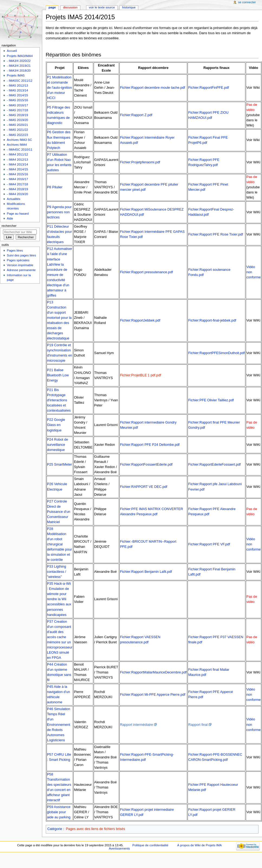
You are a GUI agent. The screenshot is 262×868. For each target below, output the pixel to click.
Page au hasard (18, 214)
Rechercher (9, 226)
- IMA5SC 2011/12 (19, 81)
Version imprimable (20, 265)
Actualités (14, 199)
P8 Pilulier (55, 187)
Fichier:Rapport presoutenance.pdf (146, 272)
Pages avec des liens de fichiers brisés (95, 829)
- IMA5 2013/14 (17, 90)
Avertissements (119, 848)
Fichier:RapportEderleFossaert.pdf (214, 465)
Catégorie (55, 829)
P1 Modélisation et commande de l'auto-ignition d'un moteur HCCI (60, 88)
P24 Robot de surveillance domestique (58, 445)
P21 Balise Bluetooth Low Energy (58, 375)
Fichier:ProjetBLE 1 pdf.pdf (140, 375)
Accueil (12, 51)
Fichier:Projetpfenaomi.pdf (140, 162)
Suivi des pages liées (21, 255)
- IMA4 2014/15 (17, 169)
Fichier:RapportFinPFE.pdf (208, 88)
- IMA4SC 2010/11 (19, 150)
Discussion (70, 7)
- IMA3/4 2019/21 (19, 66)
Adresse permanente (21, 270)
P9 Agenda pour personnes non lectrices (59, 212)
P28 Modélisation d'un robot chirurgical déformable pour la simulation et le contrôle (60, 544)
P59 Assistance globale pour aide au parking (59, 812)
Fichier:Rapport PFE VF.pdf (209, 544)
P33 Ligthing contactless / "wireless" (57, 572)
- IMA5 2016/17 (17, 105)
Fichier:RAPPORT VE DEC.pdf (143, 487)
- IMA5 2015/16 (17, 100)
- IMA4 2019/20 (17, 194)
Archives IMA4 (17, 145)
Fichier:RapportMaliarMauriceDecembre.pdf (153, 672)
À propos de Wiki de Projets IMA (199, 845)
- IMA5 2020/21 (17, 125)
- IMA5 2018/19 (17, 115)
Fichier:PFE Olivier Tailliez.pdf (211, 400)
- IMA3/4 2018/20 (19, 71)
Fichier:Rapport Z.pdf (136, 115)
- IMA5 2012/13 (17, 85)
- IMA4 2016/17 (17, 179)
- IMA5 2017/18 (17, 110)
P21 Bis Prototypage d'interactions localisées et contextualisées (59, 400)
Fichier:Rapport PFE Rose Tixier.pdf (215, 234)
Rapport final (198, 725)
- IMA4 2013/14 (17, 164)
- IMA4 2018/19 (17, 189)
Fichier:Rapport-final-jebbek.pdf (212, 320)
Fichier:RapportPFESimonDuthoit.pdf (216, 353)
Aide (10, 218)
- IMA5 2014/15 (17, 95)
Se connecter (247, 2)
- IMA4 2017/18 (17, 184)
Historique (129, 7)
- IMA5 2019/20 (17, 120)
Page (52, 7)
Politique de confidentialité (150, 845)
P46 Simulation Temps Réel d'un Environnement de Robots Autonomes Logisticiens (59, 724)
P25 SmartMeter (60, 465)
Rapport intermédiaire (136, 725)
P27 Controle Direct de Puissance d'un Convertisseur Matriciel (59, 512)
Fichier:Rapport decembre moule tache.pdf (152, 88)
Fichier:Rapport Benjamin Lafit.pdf (146, 572)
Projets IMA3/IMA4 (20, 56)
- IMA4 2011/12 (17, 154)
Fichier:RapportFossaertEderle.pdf (146, 465)
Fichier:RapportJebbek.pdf (140, 320)
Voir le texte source (102, 7)
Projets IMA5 (16, 75)
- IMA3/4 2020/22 (19, 61)
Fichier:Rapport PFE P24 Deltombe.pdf (150, 445)
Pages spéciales (18, 260)
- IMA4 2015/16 (17, 174)
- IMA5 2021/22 (17, 130)
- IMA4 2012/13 (17, 160)
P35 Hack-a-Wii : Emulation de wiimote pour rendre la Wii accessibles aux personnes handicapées (59, 599)
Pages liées (15, 250)
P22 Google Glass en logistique (56, 425)
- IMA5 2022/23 (17, 135)
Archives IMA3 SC (19, 140)
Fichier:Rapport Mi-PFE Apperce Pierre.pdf (153, 695)
